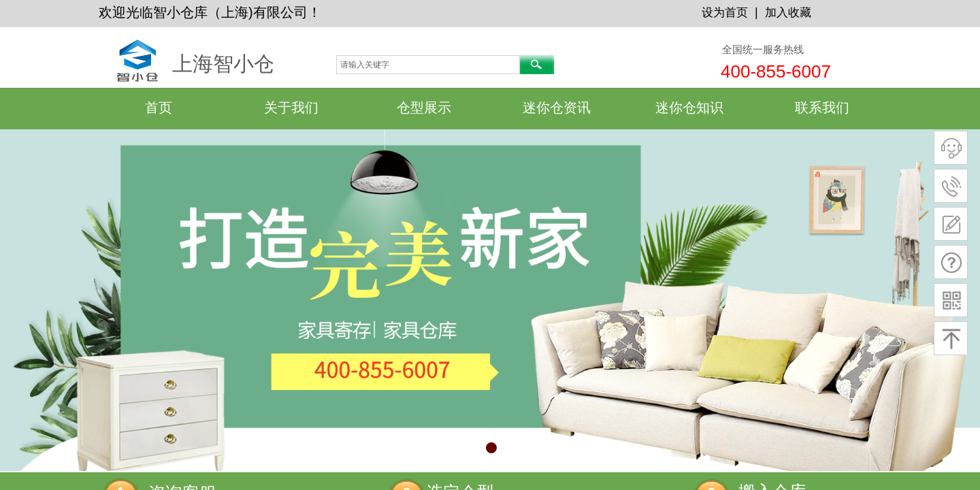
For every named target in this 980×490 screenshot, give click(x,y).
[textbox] (428, 65)
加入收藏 (788, 13)
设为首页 (725, 13)
